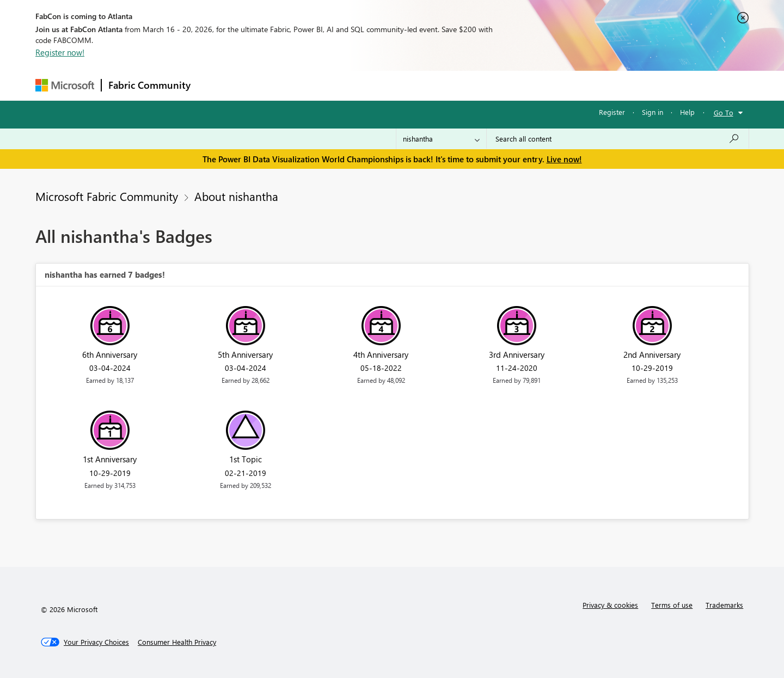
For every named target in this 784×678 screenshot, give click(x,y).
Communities (356, 85)
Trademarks (724, 605)
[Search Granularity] (441, 139)
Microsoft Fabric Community (107, 196)
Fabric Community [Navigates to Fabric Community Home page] (149, 85)
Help (687, 112)
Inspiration (263, 85)
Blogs (405, 85)
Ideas (308, 85)
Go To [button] (724, 112)
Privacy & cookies (610, 605)
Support (493, 85)
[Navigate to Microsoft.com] (65, 85)
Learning (447, 85)
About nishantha (236, 196)
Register (612, 112)
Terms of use (672, 605)
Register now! (60, 52)
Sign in (653, 112)
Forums (215, 85)
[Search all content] (618, 139)
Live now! (564, 159)
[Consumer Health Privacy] (177, 642)
